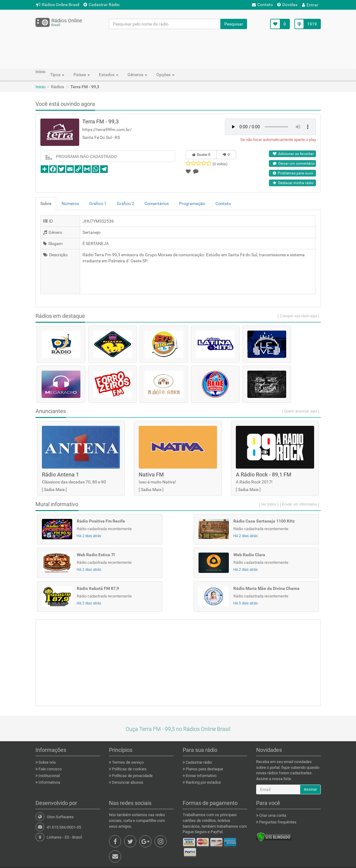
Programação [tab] (192, 204)
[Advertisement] (178, 49)
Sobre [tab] (46, 204)
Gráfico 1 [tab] (98, 204)
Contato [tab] (223, 204)
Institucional (49, 776)
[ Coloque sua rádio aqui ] (298, 316)
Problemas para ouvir (293, 173)
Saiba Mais (54, 490)
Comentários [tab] (157, 204)
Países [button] (82, 75)
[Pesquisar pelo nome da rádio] (165, 24)
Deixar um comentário (294, 163)
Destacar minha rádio (293, 183)
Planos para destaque (204, 769)
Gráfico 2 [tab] (125, 204)
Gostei (201, 155)
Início (41, 87)
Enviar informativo (201, 776)
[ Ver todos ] (269, 504)
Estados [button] (109, 75)
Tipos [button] (57, 75)
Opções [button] (165, 75)
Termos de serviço (127, 762)
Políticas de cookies (129, 769)
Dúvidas (287, 5)
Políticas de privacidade (132, 776)
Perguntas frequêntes (277, 822)
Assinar (310, 789)
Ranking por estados (203, 782)
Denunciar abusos (127, 782)
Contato (262, 5)
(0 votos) (220, 164)
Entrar (310, 5)
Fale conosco (50, 769)
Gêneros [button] (137, 75)
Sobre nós (47, 762)
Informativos (49, 782)
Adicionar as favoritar (293, 154)
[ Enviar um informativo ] (299, 504)
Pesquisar (234, 24)
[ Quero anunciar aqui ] (300, 411)
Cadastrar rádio (198, 762)
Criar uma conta (272, 815)
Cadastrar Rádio (102, 5)
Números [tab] (70, 204)
